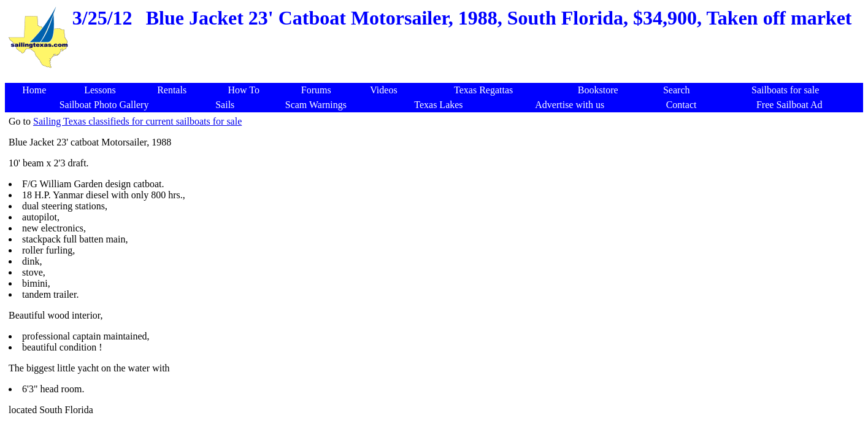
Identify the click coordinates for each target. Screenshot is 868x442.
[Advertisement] (436, 76)
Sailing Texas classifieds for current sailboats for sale (137, 121)
